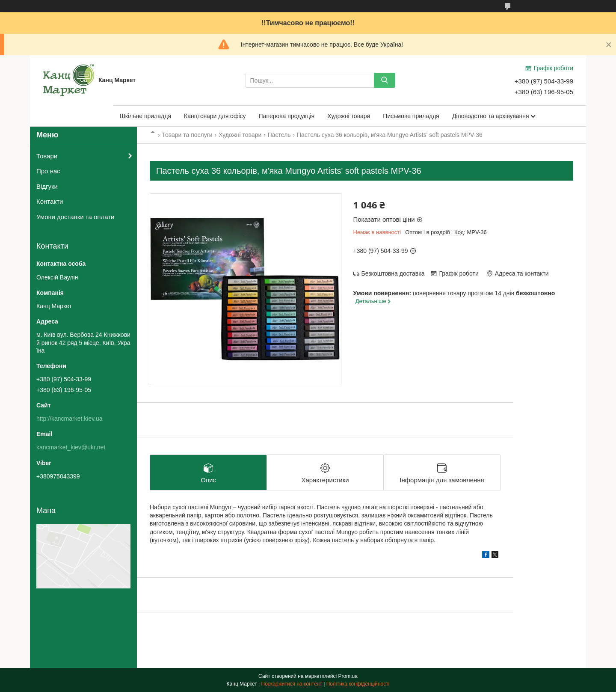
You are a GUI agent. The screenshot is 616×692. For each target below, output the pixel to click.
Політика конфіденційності (358, 684)
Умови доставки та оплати (75, 217)
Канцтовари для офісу (215, 116)
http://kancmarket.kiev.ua (70, 419)
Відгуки (47, 186)
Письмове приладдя (411, 116)
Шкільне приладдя (145, 116)
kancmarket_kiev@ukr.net (71, 447)
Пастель (279, 135)
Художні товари (349, 116)
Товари (47, 156)
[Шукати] (385, 80)
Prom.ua (348, 676)
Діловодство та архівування (491, 116)
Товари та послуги (187, 135)
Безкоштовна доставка (393, 273)
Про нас (48, 171)
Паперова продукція (287, 116)
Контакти (50, 201)
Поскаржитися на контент (292, 684)
